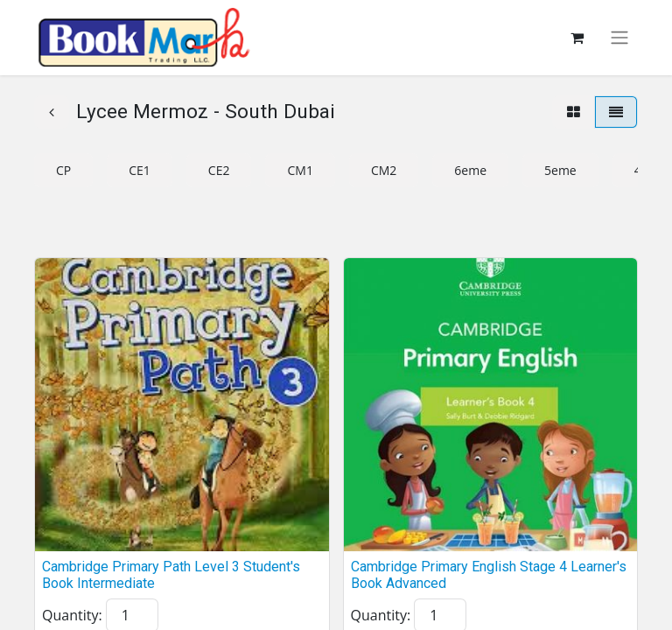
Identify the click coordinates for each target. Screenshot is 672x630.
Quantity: (72, 615)
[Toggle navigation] (619, 38)
